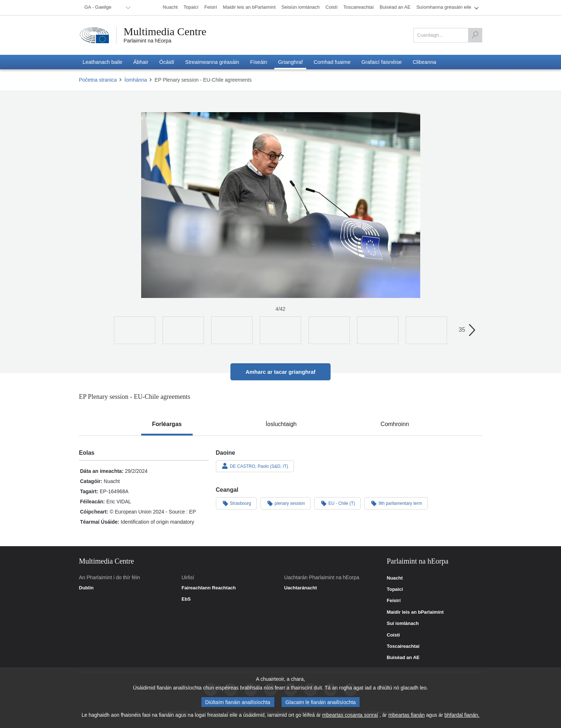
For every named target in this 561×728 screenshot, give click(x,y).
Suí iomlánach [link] (403, 623)
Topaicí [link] (395, 589)
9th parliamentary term (396, 503)
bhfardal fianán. (462, 715)
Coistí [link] (393, 635)
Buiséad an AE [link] (403, 658)
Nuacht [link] (395, 578)
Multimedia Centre (165, 32)
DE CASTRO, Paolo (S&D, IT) (255, 466)
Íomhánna (136, 80)
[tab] (167, 424)
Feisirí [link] (394, 601)
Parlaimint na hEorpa (148, 41)
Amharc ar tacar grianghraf (281, 372)
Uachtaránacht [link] (300, 588)
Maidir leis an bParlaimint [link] (415, 612)
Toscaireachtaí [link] (403, 646)
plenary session (286, 503)
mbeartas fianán (406, 715)
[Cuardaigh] (475, 35)
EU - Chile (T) (337, 503)
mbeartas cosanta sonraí (350, 715)
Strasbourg (237, 503)
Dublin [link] (86, 588)
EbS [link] (186, 599)
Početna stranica (98, 80)
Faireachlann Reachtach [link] (209, 588)
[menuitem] (106, 8)
